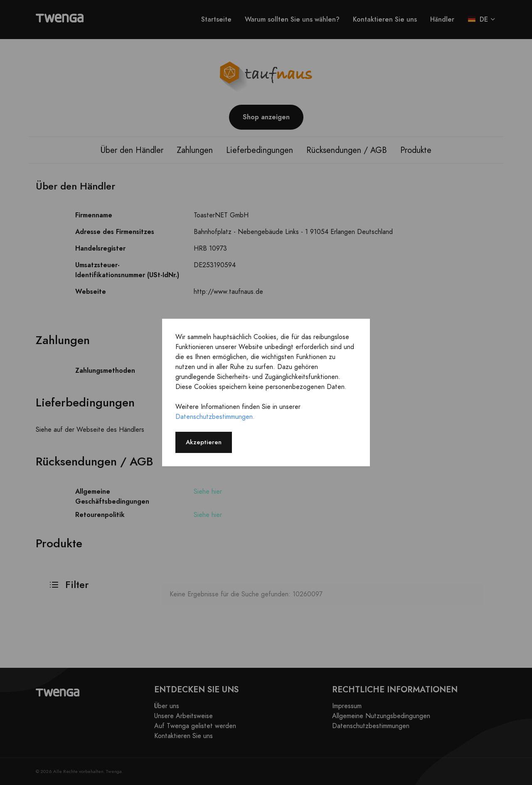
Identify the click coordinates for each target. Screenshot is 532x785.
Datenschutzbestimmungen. (215, 417)
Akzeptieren (204, 442)
